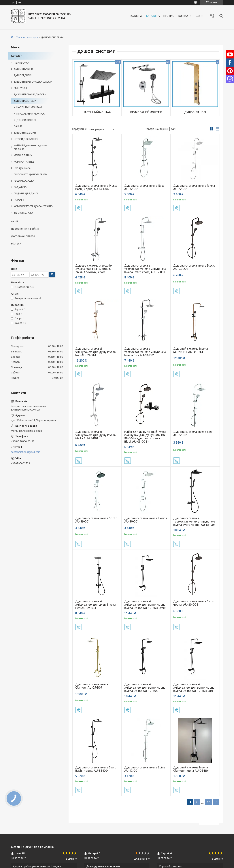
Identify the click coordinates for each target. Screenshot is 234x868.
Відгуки (16, 243)
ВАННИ (18, 126)
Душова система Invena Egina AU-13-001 (145, 769)
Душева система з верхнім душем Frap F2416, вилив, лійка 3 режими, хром (94, 269)
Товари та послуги (27, 37)
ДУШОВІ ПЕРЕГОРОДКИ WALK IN (33, 82)
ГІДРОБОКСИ (22, 63)
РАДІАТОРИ (21, 187)
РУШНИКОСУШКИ (24, 181)
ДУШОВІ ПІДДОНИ (25, 133)
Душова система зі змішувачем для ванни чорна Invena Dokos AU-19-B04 (145, 687)
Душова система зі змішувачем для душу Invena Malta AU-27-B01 (96, 435)
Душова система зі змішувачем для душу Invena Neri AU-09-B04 (96, 605)
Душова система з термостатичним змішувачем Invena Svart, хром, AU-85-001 (145, 269)
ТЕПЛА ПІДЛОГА (23, 213)
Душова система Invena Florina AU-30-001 (146, 520)
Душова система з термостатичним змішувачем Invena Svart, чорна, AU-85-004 (194, 521)
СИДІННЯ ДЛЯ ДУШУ (26, 193)
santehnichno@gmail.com (26, 452)
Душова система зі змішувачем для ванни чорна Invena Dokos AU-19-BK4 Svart (145, 605)
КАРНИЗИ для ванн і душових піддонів (31, 147)
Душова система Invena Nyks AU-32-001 (144, 187)
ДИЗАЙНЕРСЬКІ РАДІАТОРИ (30, 94)
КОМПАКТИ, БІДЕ (24, 162)
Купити (79, 208)
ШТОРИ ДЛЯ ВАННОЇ (26, 139)
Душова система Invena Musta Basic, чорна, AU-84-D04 (96, 187)
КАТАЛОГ (152, 16)
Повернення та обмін (25, 229)
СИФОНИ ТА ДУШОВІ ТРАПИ (31, 174)
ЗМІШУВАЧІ (20, 88)
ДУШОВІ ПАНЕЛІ (195, 112)
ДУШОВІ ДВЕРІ (23, 75)
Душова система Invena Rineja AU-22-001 (194, 187)
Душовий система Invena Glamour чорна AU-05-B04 (191, 769)
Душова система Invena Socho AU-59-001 (96, 520)
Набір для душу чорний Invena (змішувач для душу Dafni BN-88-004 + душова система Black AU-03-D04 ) (145, 437)
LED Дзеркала (22, 168)
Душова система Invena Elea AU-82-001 (193, 433)
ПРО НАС (169, 16)
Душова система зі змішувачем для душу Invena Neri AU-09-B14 (96, 352)
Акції (14, 221)
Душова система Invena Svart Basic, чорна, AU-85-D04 (96, 769)
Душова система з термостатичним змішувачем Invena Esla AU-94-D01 (145, 352)
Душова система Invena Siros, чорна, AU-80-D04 (194, 603)
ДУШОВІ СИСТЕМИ (25, 101)
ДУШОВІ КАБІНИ (23, 69)
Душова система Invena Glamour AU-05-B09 (92, 686)
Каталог (16, 56)
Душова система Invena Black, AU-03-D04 (194, 267)
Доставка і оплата (23, 236)
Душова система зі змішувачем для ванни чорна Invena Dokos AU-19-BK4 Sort (194, 687)
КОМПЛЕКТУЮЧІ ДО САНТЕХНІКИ (34, 206)
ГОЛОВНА (136, 16)
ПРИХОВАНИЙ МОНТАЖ (146, 112)
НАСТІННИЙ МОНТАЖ (97, 112)
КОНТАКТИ (185, 16)
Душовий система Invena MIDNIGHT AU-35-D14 (191, 350)
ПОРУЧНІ (19, 200)
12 (208, 802)
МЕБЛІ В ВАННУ (23, 155)
